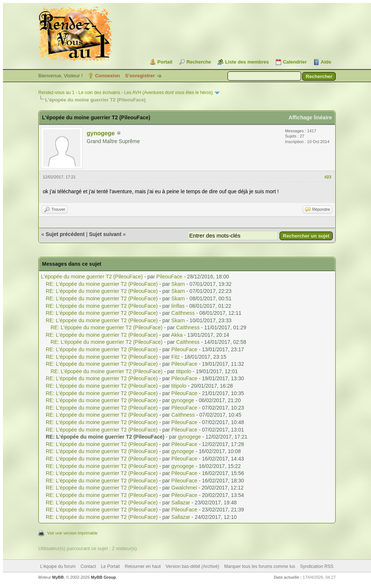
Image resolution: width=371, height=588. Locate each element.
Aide (326, 62)
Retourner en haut (143, 566)
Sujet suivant (105, 234)
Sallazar (181, 503)
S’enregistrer (140, 76)
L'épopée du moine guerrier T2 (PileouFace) (92, 277)
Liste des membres (247, 62)
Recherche (199, 62)
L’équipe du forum (58, 566)
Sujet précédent (65, 234)
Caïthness (183, 313)
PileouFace (170, 277)
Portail (165, 62)
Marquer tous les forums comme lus (260, 566)
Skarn (178, 284)
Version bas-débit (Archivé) (193, 566)
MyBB (58, 577)
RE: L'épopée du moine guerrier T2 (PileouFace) (102, 284)
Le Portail (110, 566)
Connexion (108, 76)
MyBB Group (103, 577)
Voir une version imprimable (72, 533)
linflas (178, 306)
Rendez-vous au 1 (56, 93)
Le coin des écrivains (99, 93)
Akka (177, 335)
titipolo (184, 371)
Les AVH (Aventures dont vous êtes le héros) (168, 93)
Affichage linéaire (310, 117)
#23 (328, 177)
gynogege (101, 133)
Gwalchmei (184, 488)
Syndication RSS (317, 566)
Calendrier (295, 62)
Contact (88, 566)
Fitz (176, 357)
